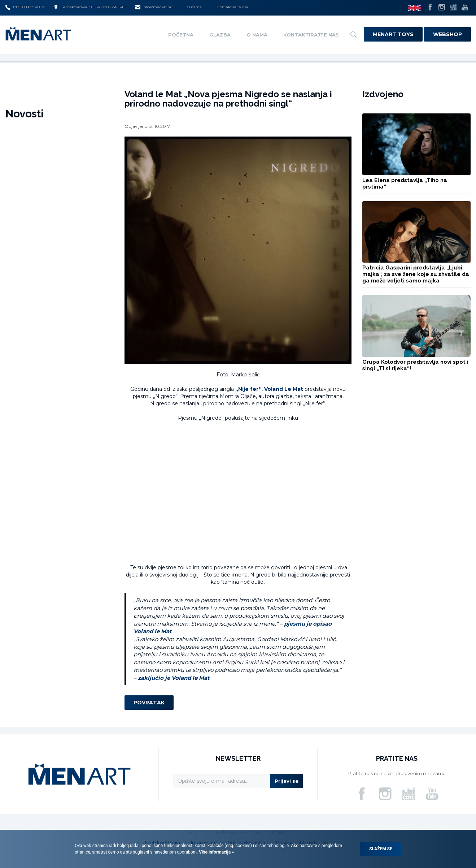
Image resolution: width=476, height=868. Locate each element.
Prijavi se (287, 781)
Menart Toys (393, 34)
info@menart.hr (153, 7)
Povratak (149, 703)
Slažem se (381, 849)
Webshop (447, 34)
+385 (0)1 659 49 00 (25, 7)
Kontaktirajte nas (233, 7)
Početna (181, 35)
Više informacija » (216, 852)
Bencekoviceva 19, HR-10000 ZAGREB (90, 7)
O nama (194, 7)
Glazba (220, 35)
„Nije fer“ (248, 389)
